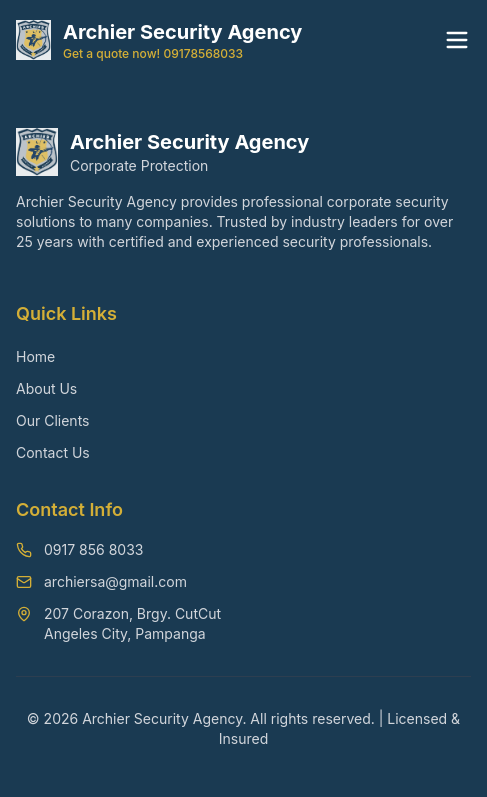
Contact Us (53, 452)
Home (35, 356)
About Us (46, 388)
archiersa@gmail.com (115, 581)
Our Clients (52, 420)
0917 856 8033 (93, 549)
